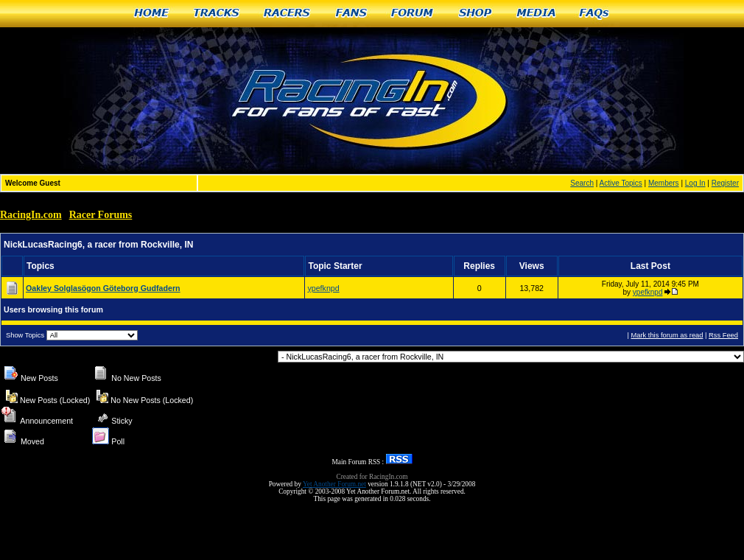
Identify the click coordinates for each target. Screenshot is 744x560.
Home (151, 14)
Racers (288, 14)
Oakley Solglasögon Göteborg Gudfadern (103, 288)
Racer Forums (101, 215)
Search (582, 183)
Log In (695, 183)
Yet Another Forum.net (334, 484)
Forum (413, 14)
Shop (475, 14)
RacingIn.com (31, 215)
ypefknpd (323, 288)
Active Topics (621, 183)
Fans (351, 14)
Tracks (217, 14)
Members (664, 183)
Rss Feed (723, 335)
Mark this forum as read (667, 335)
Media (536, 14)
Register (725, 183)
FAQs (595, 14)
